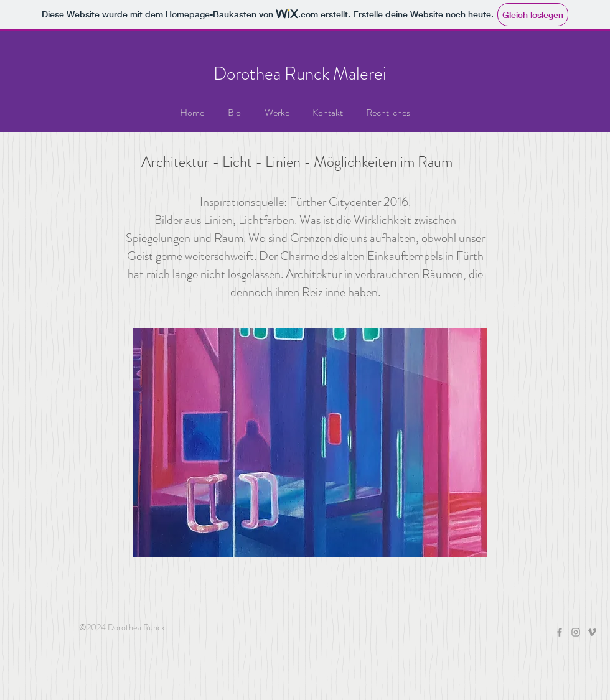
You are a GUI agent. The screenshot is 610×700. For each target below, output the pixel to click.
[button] (277, 113)
